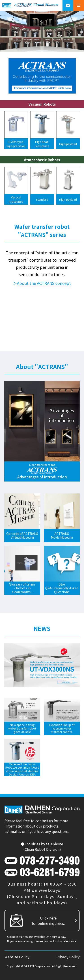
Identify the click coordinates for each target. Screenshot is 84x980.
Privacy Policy (68, 957)
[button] (5, 131)
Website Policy (17, 957)
